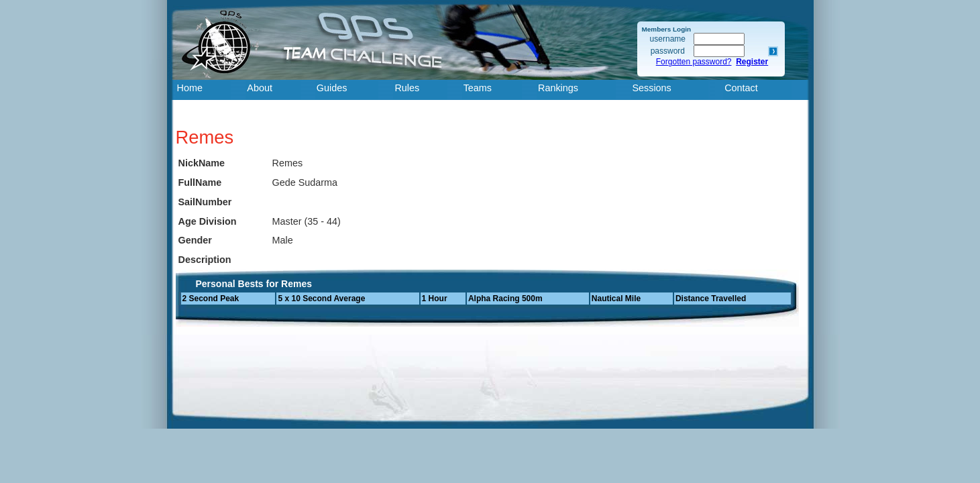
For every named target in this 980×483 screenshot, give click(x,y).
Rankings (558, 88)
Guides (332, 88)
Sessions (651, 88)
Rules (407, 88)
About (260, 88)
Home (190, 88)
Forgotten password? (694, 62)
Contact (741, 88)
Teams (478, 88)
